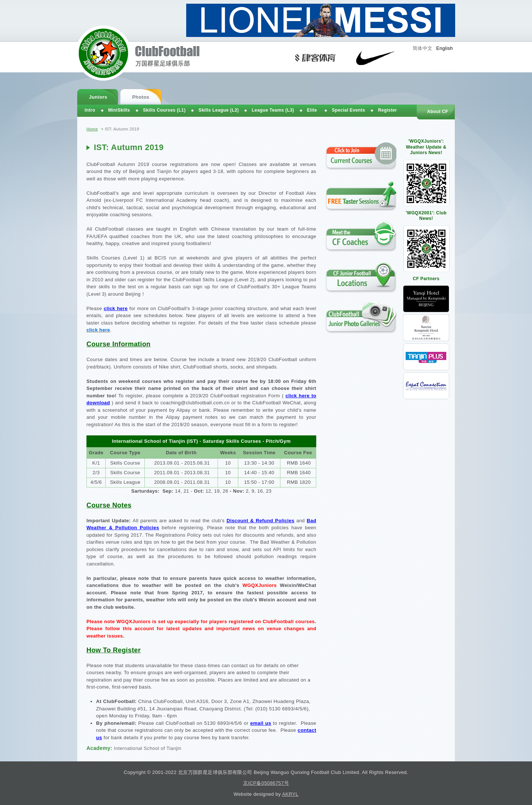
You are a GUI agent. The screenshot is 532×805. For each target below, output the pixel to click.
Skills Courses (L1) (164, 110)
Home (92, 129)
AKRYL (290, 794)
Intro (90, 110)
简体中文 (423, 48)
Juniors (98, 97)
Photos (141, 97)
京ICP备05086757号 (266, 783)
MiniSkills (119, 110)
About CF (438, 112)
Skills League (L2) (219, 110)
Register (387, 110)
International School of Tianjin (148, 748)
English (445, 48)
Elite (312, 110)
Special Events (348, 110)
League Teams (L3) (273, 110)
